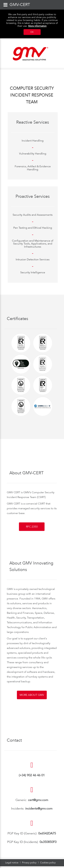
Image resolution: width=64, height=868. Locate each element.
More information (37, 26)
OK (32, 32)
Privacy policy (30, 863)
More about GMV (32, 695)
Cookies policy (48, 863)
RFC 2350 (32, 527)
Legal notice (12, 863)
